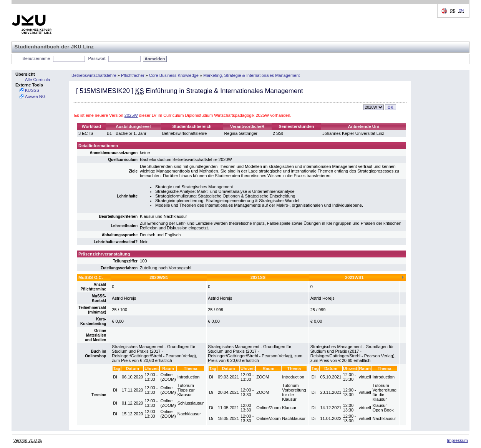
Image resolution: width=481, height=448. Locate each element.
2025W (131, 115)
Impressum (457, 440)
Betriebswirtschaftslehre (94, 75)
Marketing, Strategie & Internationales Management (251, 75)
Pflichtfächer (133, 75)
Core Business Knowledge (174, 75)
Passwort (97, 58)
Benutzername (36, 58)
